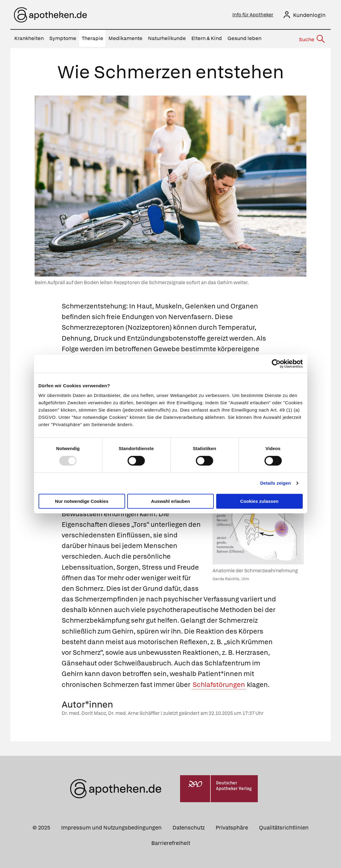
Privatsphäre (232, 826)
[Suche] (311, 39)
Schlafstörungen (219, 683)
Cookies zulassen (259, 501)
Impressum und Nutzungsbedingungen (111, 826)
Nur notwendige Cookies (82, 501)
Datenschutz (189, 826)
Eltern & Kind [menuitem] (207, 38)
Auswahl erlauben (170, 501)
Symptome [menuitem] (63, 38)
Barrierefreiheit (171, 841)
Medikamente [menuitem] (125, 38)
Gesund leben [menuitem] (244, 38)
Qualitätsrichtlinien (284, 826)
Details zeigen (276, 483)
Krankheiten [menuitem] (29, 38)
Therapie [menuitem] (92, 38)
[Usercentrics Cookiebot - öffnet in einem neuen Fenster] (276, 364)
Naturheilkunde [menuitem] (167, 38)
